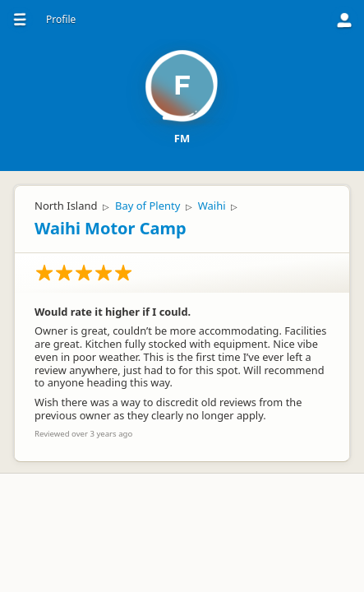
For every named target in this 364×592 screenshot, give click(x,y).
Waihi (212, 206)
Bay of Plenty (147, 206)
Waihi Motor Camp (111, 228)
